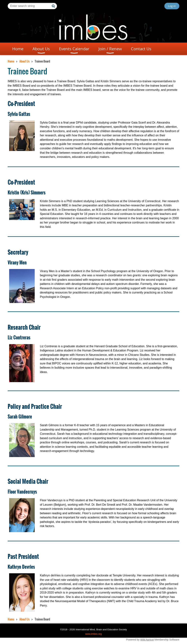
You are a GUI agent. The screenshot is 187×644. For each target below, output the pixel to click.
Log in (172, 6)
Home (11, 61)
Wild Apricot (147, 640)
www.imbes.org (93, 634)
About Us (24, 61)
